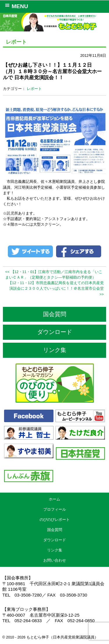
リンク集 (55, 350)
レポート (34, 89)
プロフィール (55, 509)
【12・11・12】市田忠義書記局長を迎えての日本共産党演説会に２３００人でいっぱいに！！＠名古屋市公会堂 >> (56, 288)
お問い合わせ (55, 560)
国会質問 (55, 314)
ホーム (54, 499)
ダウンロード (55, 332)
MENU (16, 6)
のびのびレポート (55, 520)
